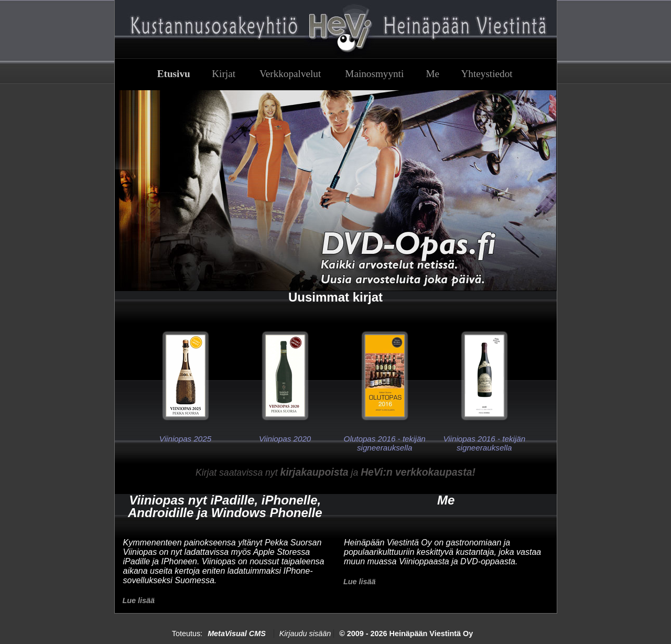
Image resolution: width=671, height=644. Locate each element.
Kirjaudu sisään (305, 634)
